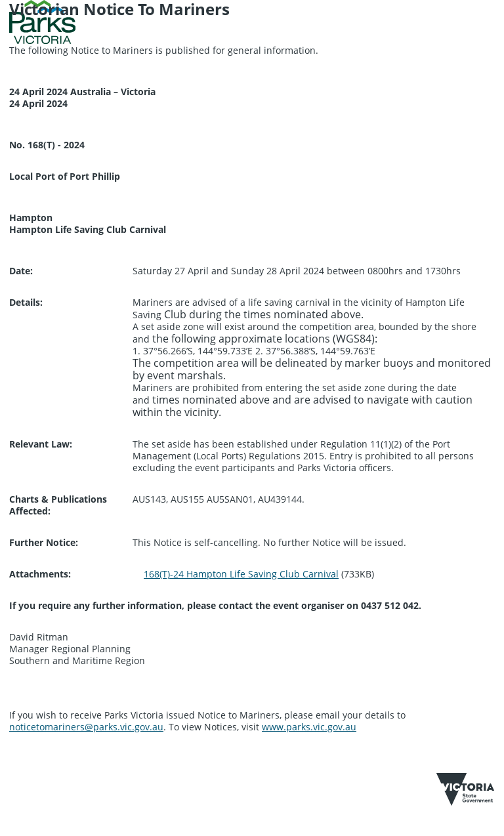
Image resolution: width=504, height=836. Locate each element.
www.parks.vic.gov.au (309, 727)
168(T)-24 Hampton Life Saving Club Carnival (241, 574)
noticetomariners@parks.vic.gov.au (86, 727)
